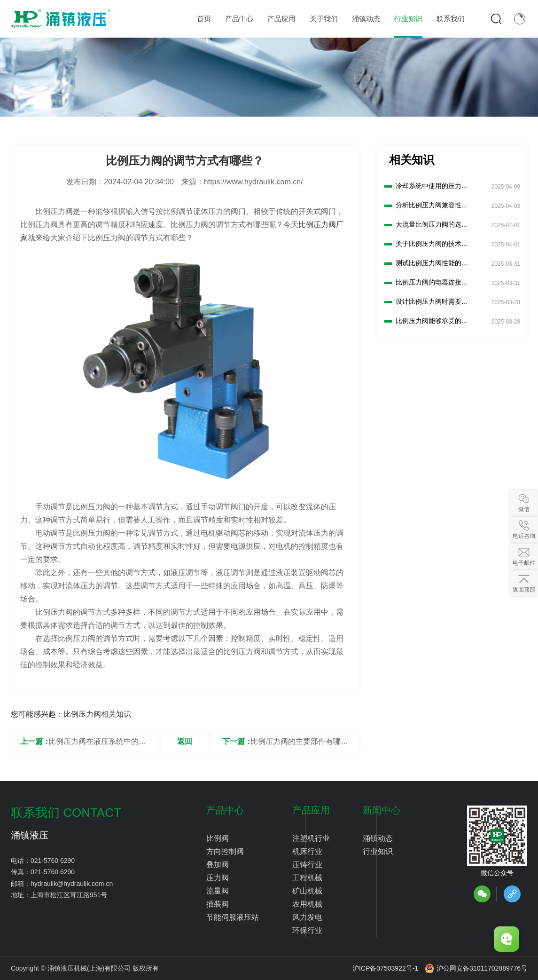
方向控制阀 (225, 851)
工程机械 (307, 878)
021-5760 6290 (53, 861)
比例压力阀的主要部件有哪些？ (296, 745)
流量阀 (218, 891)
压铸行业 (307, 865)
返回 (185, 741)
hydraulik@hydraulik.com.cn (72, 884)
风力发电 (307, 917)
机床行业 (307, 851)
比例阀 (218, 838)
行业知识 (378, 851)
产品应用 (311, 810)
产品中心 (225, 810)
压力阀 (218, 878)
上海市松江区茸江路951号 (69, 895)
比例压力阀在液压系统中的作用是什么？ (97, 745)
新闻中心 (382, 810)
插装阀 (218, 904)
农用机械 (307, 904)
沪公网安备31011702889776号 (476, 968)
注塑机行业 (311, 838)
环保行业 (307, 930)
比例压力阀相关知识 (97, 714)
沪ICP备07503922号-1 (385, 968)
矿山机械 (307, 891)
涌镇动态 (378, 838)
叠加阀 (218, 865)
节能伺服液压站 (233, 917)
